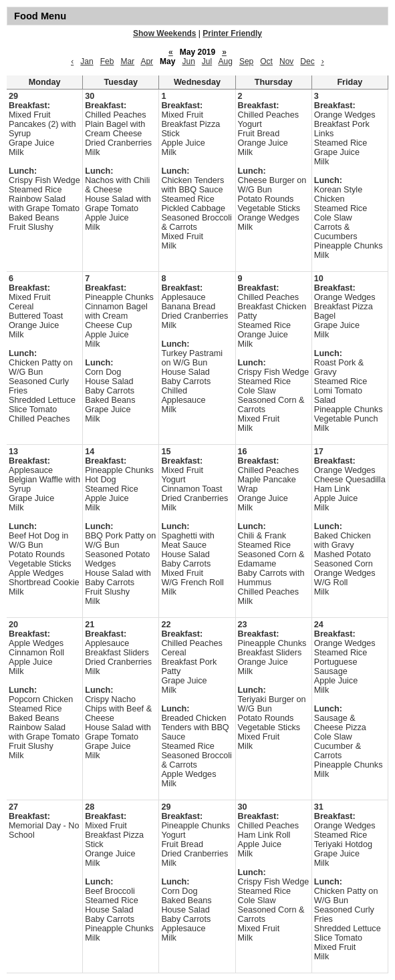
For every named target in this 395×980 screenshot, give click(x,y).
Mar (127, 61)
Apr (147, 61)
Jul (207, 61)
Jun (188, 61)
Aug (226, 61)
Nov (286, 61)
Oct (266, 61)
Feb (107, 61)
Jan (87, 61)
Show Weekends (164, 33)
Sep (246, 61)
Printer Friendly (232, 33)
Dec (307, 61)
